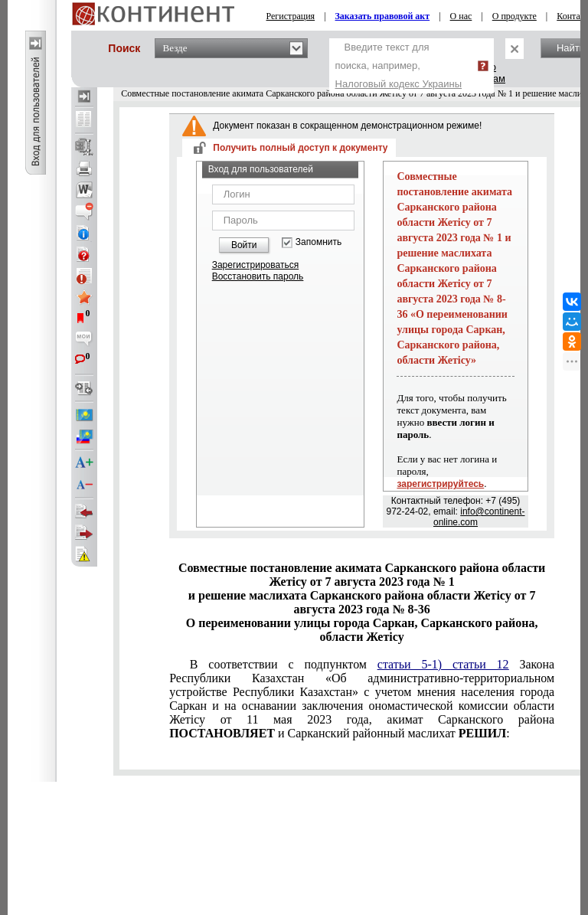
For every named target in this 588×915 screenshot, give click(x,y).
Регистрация (291, 16)
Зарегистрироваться (255, 265)
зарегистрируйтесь (440, 484)
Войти (244, 245)
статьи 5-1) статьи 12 (443, 664)
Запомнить (318, 242)
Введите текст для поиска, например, (399, 65)
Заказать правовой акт (383, 16)
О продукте (514, 16)
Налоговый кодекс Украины (399, 84)
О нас (461, 16)
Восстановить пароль (258, 276)
